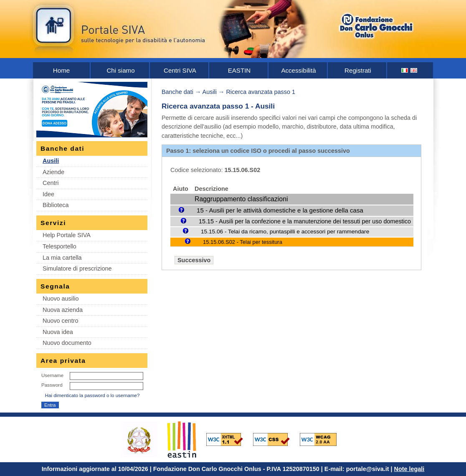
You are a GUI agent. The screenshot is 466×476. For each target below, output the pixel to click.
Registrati (358, 70)
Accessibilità (298, 70)
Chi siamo (120, 70)
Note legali (409, 469)
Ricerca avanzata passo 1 (261, 92)
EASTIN (239, 70)
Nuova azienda (63, 310)
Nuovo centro (61, 321)
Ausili (51, 161)
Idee (48, 194)
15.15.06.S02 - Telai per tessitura (243, 242)
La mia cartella (62, 258)
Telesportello (60, 246)
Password (52, 385)
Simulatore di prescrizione (77, 268)
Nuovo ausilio (61, 299)
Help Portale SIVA (67, 235)
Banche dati (177, 92)
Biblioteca (56, 205)
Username (52, 375)
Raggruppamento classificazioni (241, 199)
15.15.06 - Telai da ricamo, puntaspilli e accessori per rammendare (285, 232)
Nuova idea (58, 332)
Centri (51, 183)
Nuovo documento (67, 343)
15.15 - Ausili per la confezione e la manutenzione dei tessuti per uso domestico (305, 221)
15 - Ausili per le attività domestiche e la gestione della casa (280, 210)
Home (61, 70)
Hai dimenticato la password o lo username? (92, 395)
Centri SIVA (180, 70)
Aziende (53, 172)
